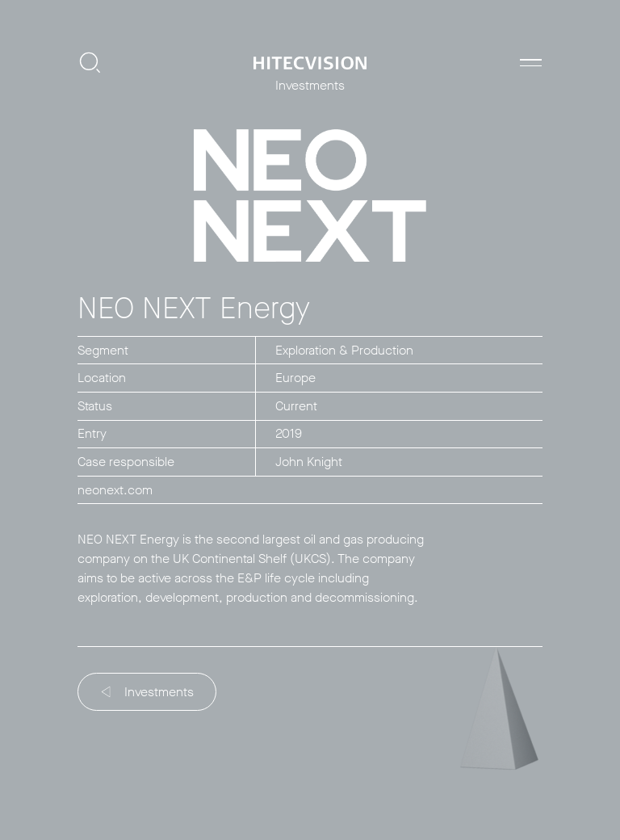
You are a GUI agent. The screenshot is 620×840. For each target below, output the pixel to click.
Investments (148, 692)
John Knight (309, 462)
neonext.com (115, 490)
